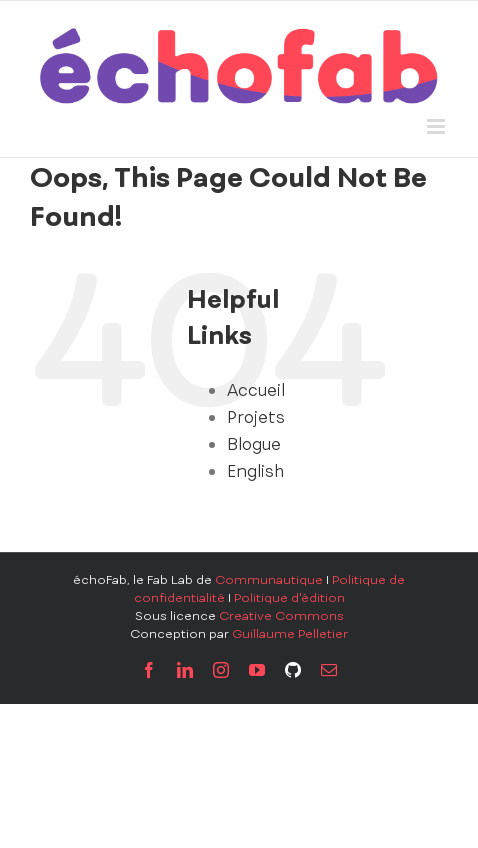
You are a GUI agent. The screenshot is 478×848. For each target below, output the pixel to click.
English (255, 471)
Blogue (254, 444)
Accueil (256, 390)
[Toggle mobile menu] (437, 126)
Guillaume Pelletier (290, 634)
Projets (256, 417)
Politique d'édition (289, 598)
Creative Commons (281, 616)
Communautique (269, 580)
